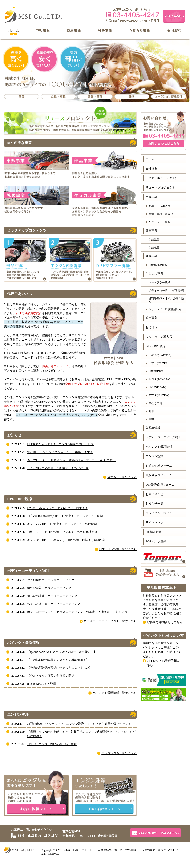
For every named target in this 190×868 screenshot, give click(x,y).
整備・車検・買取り (161, 214)
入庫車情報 (153, 428)
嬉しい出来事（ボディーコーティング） (54, 596)
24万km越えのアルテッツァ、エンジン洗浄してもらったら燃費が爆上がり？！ (79, 724)
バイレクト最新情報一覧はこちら (115, 693)
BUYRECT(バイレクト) (161, 178)
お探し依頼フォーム (159, 466)
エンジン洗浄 (154, 456)
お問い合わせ (154, 494)
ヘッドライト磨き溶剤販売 (165, 309)
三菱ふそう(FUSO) (160, 355)
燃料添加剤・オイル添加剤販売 (166, 300)
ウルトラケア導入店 (159, 337)
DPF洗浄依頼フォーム (160, 485)
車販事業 (151, 197)
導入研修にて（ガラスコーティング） (52, 580)
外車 (151, 411)
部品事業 (151, 231)
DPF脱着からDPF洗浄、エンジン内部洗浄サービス (60, 444)
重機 (151, 419)
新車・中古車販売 (159, 206)
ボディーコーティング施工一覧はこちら (110, 621)
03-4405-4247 (132, 15)
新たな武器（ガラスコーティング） (51, 588)
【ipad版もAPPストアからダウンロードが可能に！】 (62, 652)
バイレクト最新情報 (159, 447)
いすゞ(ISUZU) (158, 363)
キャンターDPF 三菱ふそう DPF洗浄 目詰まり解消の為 (66, 540)
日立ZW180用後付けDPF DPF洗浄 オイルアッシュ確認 (65, 516)
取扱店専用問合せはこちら (165, 622)
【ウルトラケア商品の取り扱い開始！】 (54, 676)
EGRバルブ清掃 (156, 542)
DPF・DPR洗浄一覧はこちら (118, 549)
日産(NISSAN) (157, 387)
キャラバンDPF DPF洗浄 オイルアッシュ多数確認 (62, 524)
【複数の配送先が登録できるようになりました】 (60, 668)
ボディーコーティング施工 (163, 437)
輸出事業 (151, 318)
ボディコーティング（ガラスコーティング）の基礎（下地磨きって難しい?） (78, 612)
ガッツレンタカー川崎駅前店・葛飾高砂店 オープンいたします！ (71, 460)
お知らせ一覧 (154, 504)
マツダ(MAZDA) (159, 395)
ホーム (150, 159)
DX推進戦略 (154, 532)
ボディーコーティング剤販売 (166, 290)
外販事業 (151, 256)
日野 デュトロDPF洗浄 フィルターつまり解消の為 (62, 532)
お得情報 (151, 327)
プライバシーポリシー (160, 513)
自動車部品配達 (158, 265)
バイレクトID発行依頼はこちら (165, 663)
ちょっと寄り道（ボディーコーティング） (55, 604)
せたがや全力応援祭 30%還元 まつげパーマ (58, 468)
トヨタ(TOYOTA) (159, 379)
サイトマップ (154, 523)
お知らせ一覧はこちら (122, 477)
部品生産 (154, 239)
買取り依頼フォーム (159, 475)
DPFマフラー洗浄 (159, 282)
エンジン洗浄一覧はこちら (119, 753)
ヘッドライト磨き (159, 222)
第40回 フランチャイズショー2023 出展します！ (60, 452)
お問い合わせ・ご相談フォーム (155, 833)
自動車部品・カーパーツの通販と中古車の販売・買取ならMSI (136, 850)
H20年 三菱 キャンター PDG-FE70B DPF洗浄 (57, 508)
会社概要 (151, 169)
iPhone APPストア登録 (42, 684)
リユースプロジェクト (160, 188)
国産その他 (155, 403)
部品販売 (154, 247)
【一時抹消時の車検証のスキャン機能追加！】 (58, 660)
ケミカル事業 (154, 274)
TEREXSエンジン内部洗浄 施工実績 (52, 744)
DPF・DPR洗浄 (156, 346)
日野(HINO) (156, 371)
